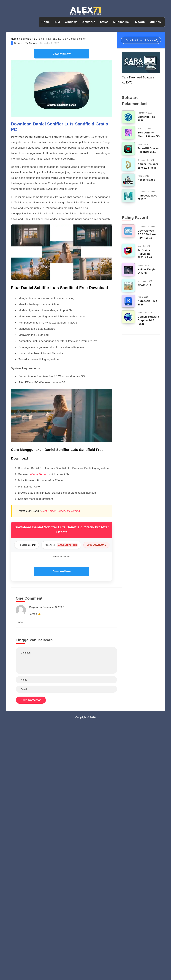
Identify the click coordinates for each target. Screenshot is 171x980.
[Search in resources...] (141, 40)
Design (18, 43)
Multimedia (121, 22)
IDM (57, 22)
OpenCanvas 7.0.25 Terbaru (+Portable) (147, 234)
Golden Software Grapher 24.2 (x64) (148, 320)
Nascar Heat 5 (147, 180)
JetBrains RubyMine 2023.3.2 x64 (145, 254)
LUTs (37, 39)
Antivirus (89, 22)
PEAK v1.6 (144, 285)
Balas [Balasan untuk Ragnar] (21, 622)
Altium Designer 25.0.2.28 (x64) (148, 166)
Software (26, 39)
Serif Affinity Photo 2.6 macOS (149, 134)
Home (46, 22)
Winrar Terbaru (39, 474)
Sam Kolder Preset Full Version (60, 511)
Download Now (62, 54)
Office (104, 22)
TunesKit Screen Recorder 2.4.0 (148, 150)
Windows (71, 22)
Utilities (155, 22)
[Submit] (157, 40)
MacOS (140, 22)
